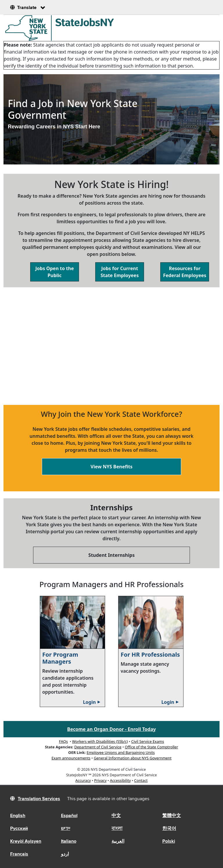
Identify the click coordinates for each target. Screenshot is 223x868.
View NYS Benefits (111, 467)
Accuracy (83, 780)
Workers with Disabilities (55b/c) (100, 741)
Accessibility (120, 780)
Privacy (100, 780)
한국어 (169, 829)
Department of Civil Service (98, 747)
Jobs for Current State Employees (119, 272)
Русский (19, 829)
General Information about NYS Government (133, 758)
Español (69, 816)
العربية (118, 842)
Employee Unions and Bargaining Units (121, 752)
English (18, 816)
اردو (65, 854)
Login (92, 702)
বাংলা (117, 829)
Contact (141, 780)
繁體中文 (172, 816)
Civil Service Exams (148, 741)
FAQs (63, 741)
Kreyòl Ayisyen (26, 842)
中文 (116, 816)
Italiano (69, 842)
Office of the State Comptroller (151, 747)
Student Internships (111, 555)
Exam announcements (71, 758)
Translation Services (39, 799)
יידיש (66, 829)
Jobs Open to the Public (55, 272)
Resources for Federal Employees (185, 272)
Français (19, 854)
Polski (169, 842)
